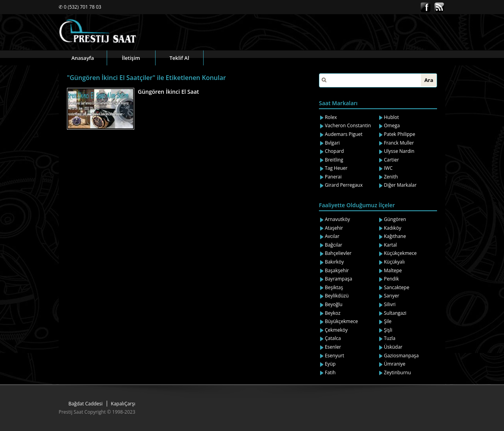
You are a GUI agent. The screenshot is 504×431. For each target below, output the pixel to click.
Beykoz (333, 313)
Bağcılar (334, 245)
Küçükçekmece (400, 253)
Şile (388, 321)
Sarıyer (392, 296)
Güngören (395, 219)
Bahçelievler (338, 253)
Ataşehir (334, 228)
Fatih (330, 372)
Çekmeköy (336, 330)
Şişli (388, 330)
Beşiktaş (334, 287)
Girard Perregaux (344, 185)
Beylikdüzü (337, 296)
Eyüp (330, 364)
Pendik (391, 279)
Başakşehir (337, 270)
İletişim (131, 58)
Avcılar (332, 236)
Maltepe (393, 270)
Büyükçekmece (341, 321)
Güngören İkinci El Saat (168, 92)
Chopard (334, 151)
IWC (388, 168)
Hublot (391, 117)
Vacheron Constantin (348, 125)
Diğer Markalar (400, 185)
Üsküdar (393, 347)
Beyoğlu (334, 304)
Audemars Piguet (344, 134)
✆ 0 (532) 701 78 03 (80, 7)
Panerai (333, 177)
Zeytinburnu (397, 372)
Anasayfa (82, 58)
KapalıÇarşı (123, 404)
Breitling (334, 160)
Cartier (391, 160)
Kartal (390, 245)
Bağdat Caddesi (86, 404)
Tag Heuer (336, 168)
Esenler (333, 347)
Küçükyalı (394, 262)
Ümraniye (395, 364)
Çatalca (333, 338)
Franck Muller (399, 143)
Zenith (391, 177)
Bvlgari (332, 143)
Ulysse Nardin (399, 151)
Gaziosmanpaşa (401, 356)
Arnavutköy (337, 219)
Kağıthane (395, 236)
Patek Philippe (399, 134)
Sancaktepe (397, 287)
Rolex (331, 117)
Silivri (390, 304)
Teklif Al (179, 58)
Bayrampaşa (339, 279)
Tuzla (390, 338)
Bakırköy (334, 262)
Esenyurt (334, 356)
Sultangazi (395, 313)
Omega (392, 125)
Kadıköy (393, 228)
